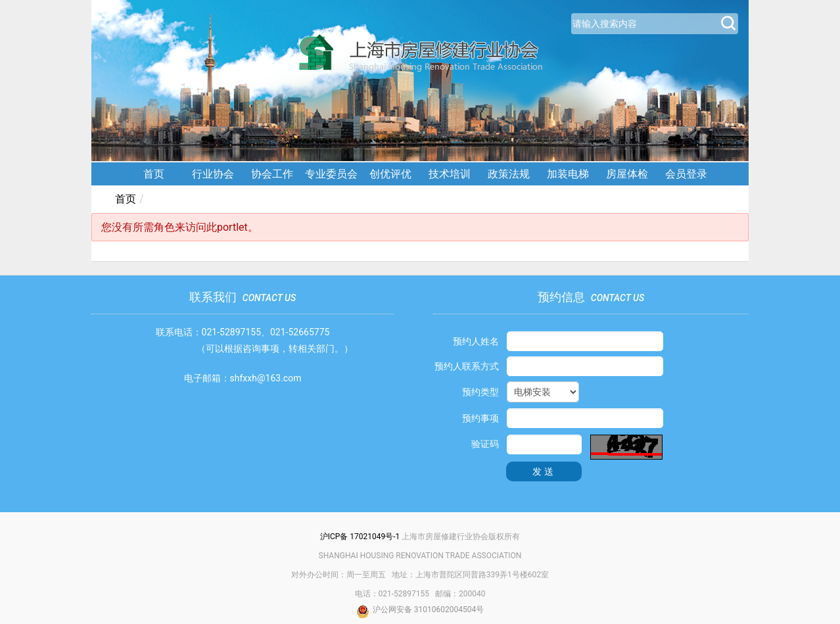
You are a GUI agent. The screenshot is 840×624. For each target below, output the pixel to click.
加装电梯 (568, 174)
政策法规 (509, 174)
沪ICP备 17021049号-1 (360, 537)
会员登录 (686, 174)
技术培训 (450, 174)
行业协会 (213, 174)
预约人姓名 (476, 341)
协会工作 (272, 174)
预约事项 (480, 418)
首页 (154, 174)
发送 (544, 471)
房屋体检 (627, 174)
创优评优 (390, 174)
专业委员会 (331, 174)
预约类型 (480, 392)
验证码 (485, 444)
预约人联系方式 (467, 366)
